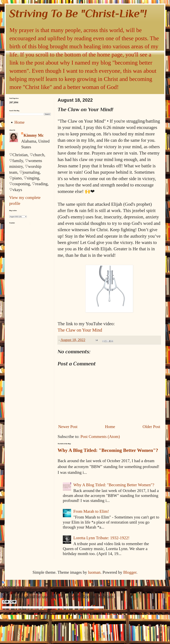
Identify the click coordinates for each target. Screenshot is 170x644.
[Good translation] (6, 602)
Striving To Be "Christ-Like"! (78, 13)
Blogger (130, 572)
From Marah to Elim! (91, 511)
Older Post (151, 427)
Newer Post (68, 427)
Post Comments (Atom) (100, 437)
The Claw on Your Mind (80, 330)
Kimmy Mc (34, 135)
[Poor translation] (13, 602)
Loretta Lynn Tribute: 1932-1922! (101, 538)
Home (110, 427)
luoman (94, 572)
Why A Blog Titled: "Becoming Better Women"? (108, 450)
